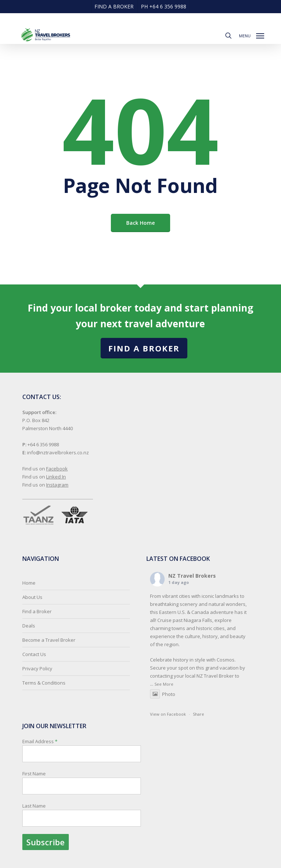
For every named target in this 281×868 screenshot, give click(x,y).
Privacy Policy (37, 668)
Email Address (82, 794)
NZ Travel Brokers (192, 576)
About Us (32, 597)
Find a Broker (144, 348)
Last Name (34, 806)
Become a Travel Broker (49, 640)
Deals (29, 626)
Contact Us (34, 654)
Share (198, 714)
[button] (252, 35)
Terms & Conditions (44, 683)
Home (29, 583)
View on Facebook (168, 714)
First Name (34, 774)
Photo (163, 694)
